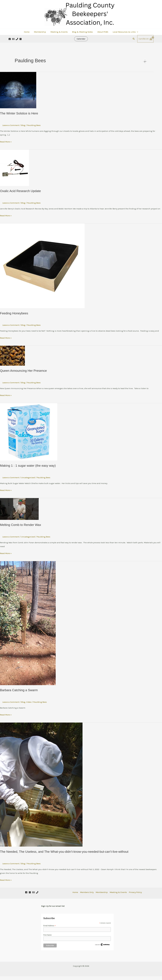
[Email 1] (13, 39)
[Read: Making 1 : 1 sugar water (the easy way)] (29, 432)
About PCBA (102, 32)
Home (28, 32)
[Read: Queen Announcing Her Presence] (12, 355)
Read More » (6, 141)
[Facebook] (10, 39)
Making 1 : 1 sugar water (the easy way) (28, 466)
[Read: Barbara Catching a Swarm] (28, 623)
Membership (41, 32)
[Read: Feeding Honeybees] (42, 266)
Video (29, 702)
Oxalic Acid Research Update (20, 191)
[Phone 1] (37, 892)
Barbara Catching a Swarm (19, 690)
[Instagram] (21, 39)
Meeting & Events (59, 32)
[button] (136, 32)
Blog (23, 125)
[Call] (17, 39)
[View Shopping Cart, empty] (145, 39)
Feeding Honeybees (14, 313)
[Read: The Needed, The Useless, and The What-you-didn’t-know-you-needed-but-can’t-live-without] (41, 784)
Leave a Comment (11, 125)
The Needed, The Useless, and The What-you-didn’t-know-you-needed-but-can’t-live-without (64, 852)
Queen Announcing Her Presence (23, 371)
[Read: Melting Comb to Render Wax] (19, 509)
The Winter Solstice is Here (19, 113)
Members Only (87, 892)
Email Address (50, 926)
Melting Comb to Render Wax (21, 525)
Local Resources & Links (124, 32)
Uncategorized (28, 477)
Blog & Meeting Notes (82, 32)
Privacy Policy (135, 892)
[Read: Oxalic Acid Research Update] (14, 168)
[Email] (33, 892)
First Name (47, 935)
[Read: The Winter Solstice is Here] (18, 90)
